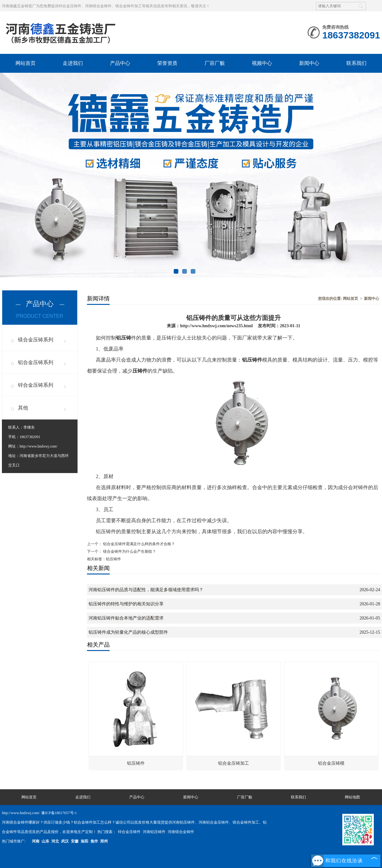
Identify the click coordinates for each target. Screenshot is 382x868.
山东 (45, 841)
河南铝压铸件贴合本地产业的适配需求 (126, 618)
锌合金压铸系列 (36, 385)
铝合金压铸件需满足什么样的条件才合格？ (139, 544)
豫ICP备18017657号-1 (59, 813)
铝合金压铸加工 (234, 763)
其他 (23, 408)
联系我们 (356, 63)
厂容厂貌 (215, 63)
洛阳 (84, 841)
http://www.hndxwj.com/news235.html (216, 326)
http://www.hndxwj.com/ (38, 446)
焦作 (94, 841)
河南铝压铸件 (155, 832)
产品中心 (120, 63)
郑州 (104, 841)
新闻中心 (309, 63)
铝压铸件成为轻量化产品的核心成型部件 (128, 632)
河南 (36, 841)
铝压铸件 (136, 763)
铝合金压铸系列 (36, 362)
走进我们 (73, 63)
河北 (55, 841)
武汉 (65, 841)
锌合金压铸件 (130, 832)
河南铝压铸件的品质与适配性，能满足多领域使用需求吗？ (146, 590)
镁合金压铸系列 (36, 340)
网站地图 (352, 797)
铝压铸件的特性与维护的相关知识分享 (126, 604)
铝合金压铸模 (331, 763)
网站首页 (26, 63)
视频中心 (262, 63)
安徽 (75, 841)
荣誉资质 (167, 63)
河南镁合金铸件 (181, 832)
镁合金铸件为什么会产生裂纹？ (129, 551)
